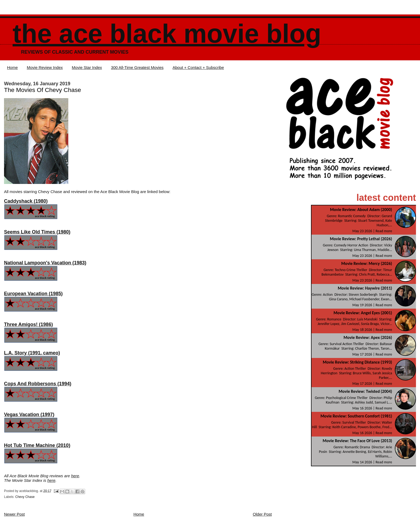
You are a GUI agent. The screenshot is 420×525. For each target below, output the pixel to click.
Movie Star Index (87, 67)
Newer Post (14, 514)
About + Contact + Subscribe (198, 67)
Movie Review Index (45, 67)
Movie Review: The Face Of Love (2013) (357, 441)
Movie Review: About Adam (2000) (361, 210)
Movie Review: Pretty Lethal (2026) (361, 239)
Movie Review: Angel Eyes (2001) (363, 313)
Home (12, 67)
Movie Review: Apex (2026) (368, 337)
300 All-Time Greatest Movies (137, 67)
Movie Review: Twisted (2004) (365, 391)
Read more (384, 231)
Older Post (262, 514)
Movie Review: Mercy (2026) (367, 263)
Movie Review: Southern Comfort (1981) (356, 416)
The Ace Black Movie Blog (167, 34)
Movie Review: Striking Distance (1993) (357, 362)
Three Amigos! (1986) (28, 324)
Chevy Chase (25, 497)
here (75, 476)
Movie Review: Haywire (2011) (365, 288)
